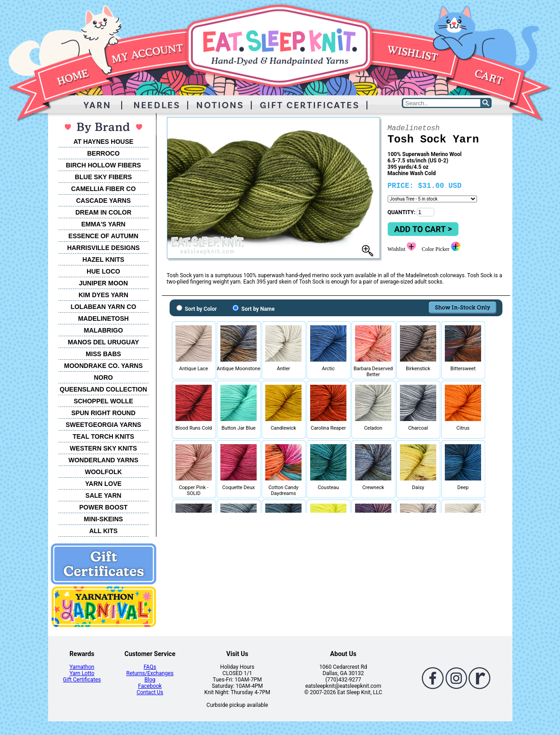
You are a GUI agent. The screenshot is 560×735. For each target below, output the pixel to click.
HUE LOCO (103, 271)
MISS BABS (103, 354)
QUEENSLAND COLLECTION (104, 389)
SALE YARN (103, 495)
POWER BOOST (104, 507)
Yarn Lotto (82, 673)
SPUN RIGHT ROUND (103, 413)
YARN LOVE (103, 484)
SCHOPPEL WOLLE (103, 401)
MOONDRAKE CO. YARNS (103, 366)
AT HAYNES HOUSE (103, 142)
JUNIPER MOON (103, 283)
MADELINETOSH (103, 318)
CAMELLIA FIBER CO (104, 189)
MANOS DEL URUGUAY (103, 342)
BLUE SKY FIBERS (103, 177)
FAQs (150, 667)
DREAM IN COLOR (103, 212)
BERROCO (103, 153)
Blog (150, 680)
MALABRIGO (103, 330)
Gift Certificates (82, 680)
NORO (103, 377)
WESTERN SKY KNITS (103, 448)
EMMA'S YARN (103, 224)
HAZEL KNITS (103, 260)
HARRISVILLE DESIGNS (103, 248)
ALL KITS (104, 531)
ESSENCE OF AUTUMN (103, 236)
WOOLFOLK (103, 472)
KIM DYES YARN (103, 295)
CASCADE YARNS (104, 201)
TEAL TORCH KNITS (103, 436)
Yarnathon (82, 667)
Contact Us (150, 692)
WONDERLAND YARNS (103, 460)
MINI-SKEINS (103, 519)
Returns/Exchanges (150, 673)
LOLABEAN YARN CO (104, 307)
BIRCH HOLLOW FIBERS (103, 165)
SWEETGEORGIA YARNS (104, 425)
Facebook (150, 686)
